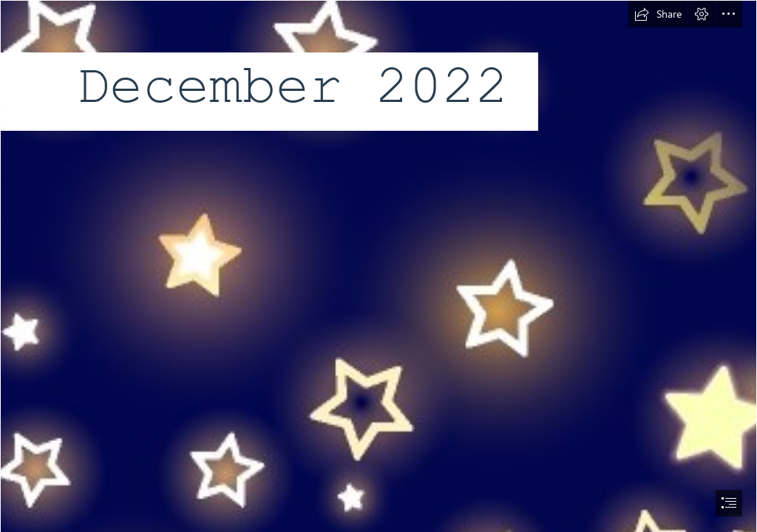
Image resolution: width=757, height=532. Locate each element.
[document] (378, 266)
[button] (658, 14)
